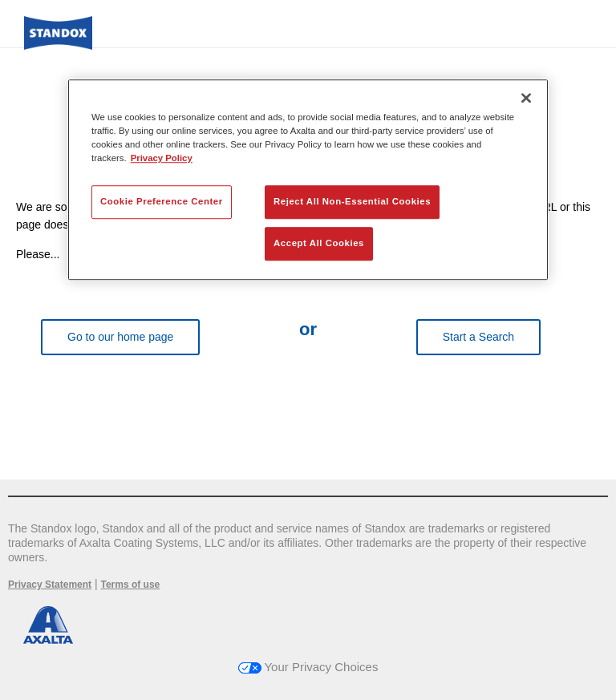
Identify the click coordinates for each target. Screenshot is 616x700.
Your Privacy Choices (308, 667)
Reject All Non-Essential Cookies (352, 201)
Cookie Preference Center (162, 201)
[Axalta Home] (58, 45)
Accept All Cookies (319, 243)
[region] (308, 180)
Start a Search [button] (479, 337)
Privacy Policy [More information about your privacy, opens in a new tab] (162, 158)
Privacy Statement (50, 585)
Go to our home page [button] (120, 337)
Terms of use (130, 585)
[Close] (526, 98)
